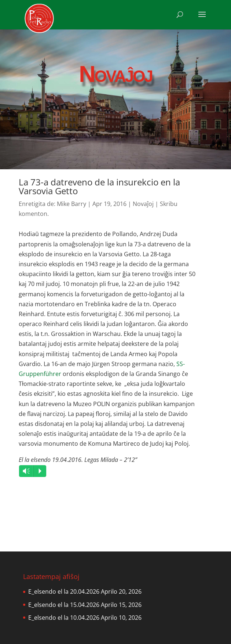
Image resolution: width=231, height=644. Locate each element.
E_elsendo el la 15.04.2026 (64, 605)
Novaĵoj (143, 204)
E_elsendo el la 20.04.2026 (64, 591)
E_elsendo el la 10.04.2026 (64, 618)
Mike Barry (71, 204)
